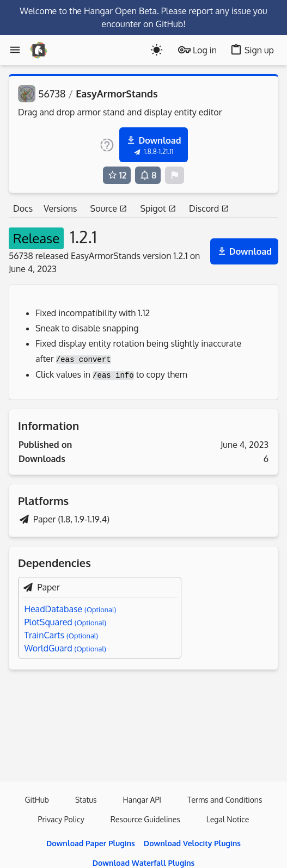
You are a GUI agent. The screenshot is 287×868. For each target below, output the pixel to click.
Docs (23, 208)
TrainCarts (61, 635)
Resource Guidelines (145, 819)
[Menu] (15, 50)
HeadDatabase (70, 609)
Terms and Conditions (225, 800)
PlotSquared (65, 622)
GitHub (37, 800)
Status (86, 800)
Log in (197, 50)
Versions (60, 208)
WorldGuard (65, 648)
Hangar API (142, 800)
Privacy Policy (61, 819)
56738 (52, 94)
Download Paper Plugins (91, 843)
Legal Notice (228, 819)
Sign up (252, 50)
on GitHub (163, 24)
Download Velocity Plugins (192, 843)
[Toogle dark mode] (157, 50)
